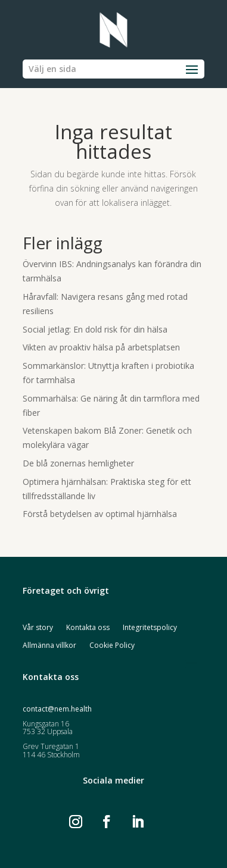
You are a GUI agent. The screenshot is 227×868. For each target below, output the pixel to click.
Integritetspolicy (150, 628)
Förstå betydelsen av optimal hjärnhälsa (100, 514)
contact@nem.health (57, 709)
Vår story (38, 628)
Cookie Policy (112, 646)
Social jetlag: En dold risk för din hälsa (95, 329)
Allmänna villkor (49, 646)
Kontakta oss (88, 628)
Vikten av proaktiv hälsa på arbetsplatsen (101, 347)
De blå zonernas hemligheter (78, 463)
